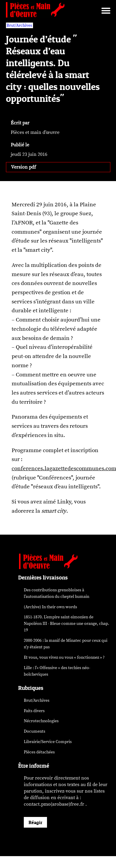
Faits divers (34, 711)
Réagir (35, 822)
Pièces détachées (39, 752)
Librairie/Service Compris (48, 742)
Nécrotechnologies (41, 721)
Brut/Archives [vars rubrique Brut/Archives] (19, 25)
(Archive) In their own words (50, 607)
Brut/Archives (37, 700)
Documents (35, 731)
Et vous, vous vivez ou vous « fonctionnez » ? (64, 657)
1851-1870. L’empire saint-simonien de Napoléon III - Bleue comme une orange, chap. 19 (66, 624)
